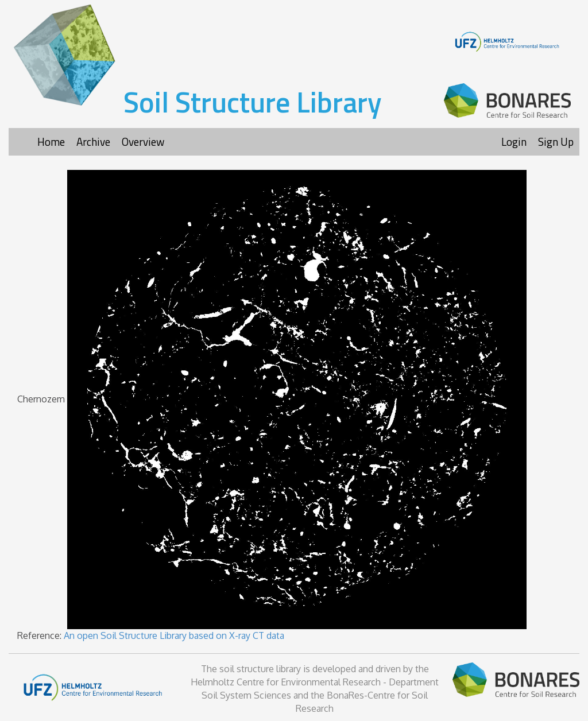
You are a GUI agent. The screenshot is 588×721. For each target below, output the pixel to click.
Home (51, 142)
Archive (93, 142)
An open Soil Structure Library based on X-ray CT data (174, 635)
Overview (143, 142)
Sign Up (556, 142)
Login (514, 142)
